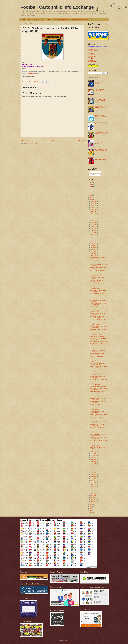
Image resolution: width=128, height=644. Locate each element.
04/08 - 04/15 (94, 474)
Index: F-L (90, 52)
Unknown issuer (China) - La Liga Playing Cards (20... (98, 409)
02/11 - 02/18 (94, 491)
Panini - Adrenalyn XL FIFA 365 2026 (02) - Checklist (101, 107)
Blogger (67, 641)
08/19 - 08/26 (94, 241)
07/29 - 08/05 (94, 247)
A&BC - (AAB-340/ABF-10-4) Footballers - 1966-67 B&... (97, 357)
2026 (91, 183)
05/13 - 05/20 (94, 464)
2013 (91, 513)
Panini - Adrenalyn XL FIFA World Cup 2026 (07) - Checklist (101, 82)
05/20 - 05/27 (94, 462)
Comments (92, 175)
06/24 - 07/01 (94, 451)
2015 (91, 508)
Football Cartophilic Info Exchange (57, 7)
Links (48, 19)
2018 (91, 199)
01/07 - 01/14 (94, 502)
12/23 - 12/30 (94, 203)
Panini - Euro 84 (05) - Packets (97, 336)
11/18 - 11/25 (94, 214)
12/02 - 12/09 (94, 210)
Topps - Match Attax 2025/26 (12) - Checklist (100, 116)
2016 (91, 506)
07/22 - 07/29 (94, 250)
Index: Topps (91, 60)
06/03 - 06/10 (94, 457)
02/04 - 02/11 (94, 493)
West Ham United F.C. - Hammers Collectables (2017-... (98, 405)
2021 (91, 193)
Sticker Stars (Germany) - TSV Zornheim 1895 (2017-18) (97, 307)
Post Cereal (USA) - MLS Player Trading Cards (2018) (98, 317)
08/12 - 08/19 (94, 243)
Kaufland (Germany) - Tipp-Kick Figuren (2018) (97, 418)
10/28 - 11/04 (94, 220)
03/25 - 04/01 (94, 478)
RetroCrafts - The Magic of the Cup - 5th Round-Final (98, 261)
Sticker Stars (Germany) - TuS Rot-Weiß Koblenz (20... (98, 281)
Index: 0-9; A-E (91, 49)
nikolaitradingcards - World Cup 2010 (99, 342)
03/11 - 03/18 (94, 483)
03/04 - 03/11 (94, 485)
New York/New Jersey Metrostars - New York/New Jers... (98, 374)
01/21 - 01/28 (94, 497)
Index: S (90, 57)
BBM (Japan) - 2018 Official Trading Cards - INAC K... (98, 399)
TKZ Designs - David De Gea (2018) (98, 386)
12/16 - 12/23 (94, 205)
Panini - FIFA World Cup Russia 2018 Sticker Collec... (99, 265)
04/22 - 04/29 (94, 470)
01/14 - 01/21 (94, 500)
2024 (91, 187)
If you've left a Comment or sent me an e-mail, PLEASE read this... (70, 19)
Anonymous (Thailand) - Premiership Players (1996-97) (98, 435)
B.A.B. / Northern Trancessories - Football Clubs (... (98, 445)
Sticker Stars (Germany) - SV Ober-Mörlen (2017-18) (98, 448)
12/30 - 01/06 (94, 201)
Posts (91, 172)
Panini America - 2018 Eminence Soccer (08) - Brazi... (98, 395)
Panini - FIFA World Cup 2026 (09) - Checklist (100, 90)
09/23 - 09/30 (94, 231)
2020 (91, 195)
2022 (91, 191)
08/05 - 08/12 (94, 245)
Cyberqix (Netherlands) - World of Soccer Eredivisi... (98, 298)
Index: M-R (90, 53)
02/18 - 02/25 (94, 489)
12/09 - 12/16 (94, 208)
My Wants (36, 19)
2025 (91, 185)
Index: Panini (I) (92, 55)
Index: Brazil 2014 (92, 62)
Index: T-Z (90, 59)
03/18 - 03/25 (94, 481)
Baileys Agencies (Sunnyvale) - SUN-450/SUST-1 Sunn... (99, 288)
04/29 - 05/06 (94, 468)
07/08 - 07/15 (94, 254)
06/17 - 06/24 (94, 453)
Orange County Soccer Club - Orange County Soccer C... (99, 327)
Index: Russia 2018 (92, 63)
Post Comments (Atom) (32, 143)
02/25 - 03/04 (94, 487)
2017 (91, 504)
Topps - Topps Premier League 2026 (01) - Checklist (100, 142)
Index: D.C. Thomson (93, 51)
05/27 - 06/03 (94, 460)
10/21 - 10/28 (94, 222)
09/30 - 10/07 (94, 229)
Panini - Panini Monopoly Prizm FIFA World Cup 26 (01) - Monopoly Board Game (101, 100)
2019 (91, 197)
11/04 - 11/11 (94, 218)
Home (24, 19)
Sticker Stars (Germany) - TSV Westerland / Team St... (97, 333)
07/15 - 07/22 (94, 252)
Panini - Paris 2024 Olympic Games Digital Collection (101, 159)
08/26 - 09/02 (94, 239)
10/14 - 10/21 (94, 224)
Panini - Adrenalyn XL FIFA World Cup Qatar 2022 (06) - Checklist (101, 151)
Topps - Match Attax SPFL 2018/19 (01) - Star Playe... (98, 304)
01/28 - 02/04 (94, 495)
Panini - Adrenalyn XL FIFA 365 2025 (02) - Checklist (101, 133)
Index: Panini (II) (92, 56)
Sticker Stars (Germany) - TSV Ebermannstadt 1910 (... (97, 364)
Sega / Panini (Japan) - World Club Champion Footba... (98, 370)
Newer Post (24, 140)
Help (43, 19)
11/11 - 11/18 (94, 216)
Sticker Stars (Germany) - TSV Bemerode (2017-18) (97, 392)
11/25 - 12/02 (94, 212)
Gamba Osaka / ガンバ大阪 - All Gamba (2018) (97, 425)
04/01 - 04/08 (94, 476)
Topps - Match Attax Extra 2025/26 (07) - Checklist (101, 124)
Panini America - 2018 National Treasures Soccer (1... (97, 428)
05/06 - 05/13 (94, 466)
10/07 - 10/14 (94, 226)
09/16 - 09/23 (94, 233)
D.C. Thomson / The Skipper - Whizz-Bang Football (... (99, 389)
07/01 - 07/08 (94, 256)
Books (29, 19)
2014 (91, 511)
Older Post (81, 140)
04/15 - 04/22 (94, 472)
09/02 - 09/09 (94, 237)
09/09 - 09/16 (94, 235)
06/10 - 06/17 (94, 455)
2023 (91, 189)
